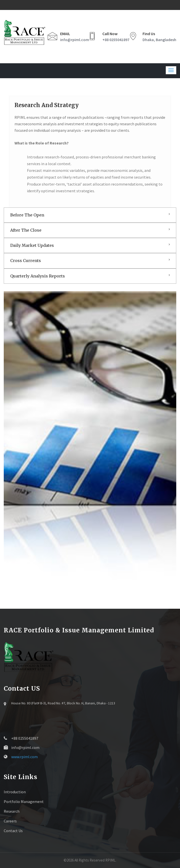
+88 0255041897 (116, 40)
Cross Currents (26, 261)
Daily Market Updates (32, 245)
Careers (10, 821)
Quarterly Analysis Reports (38, 276)
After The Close (26, 230)
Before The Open (27, 215)
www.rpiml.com (24, 757)
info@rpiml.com (75, 40)
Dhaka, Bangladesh (159, 40)
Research (12, 811)
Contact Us (13, 831)
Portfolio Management (24, 801)
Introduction (15, 792)
